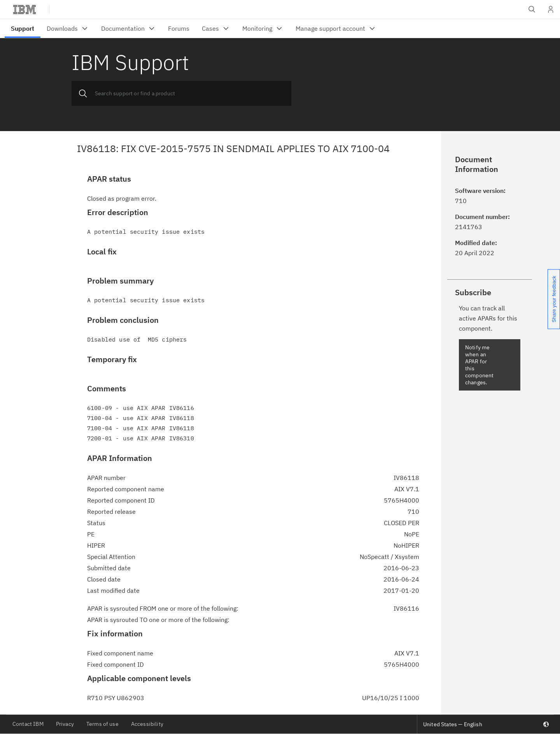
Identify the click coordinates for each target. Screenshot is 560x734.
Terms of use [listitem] (102, 724)
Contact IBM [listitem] (28, 724)
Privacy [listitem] (65, 724)
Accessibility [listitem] (147, 724)
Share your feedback (554, 299)
